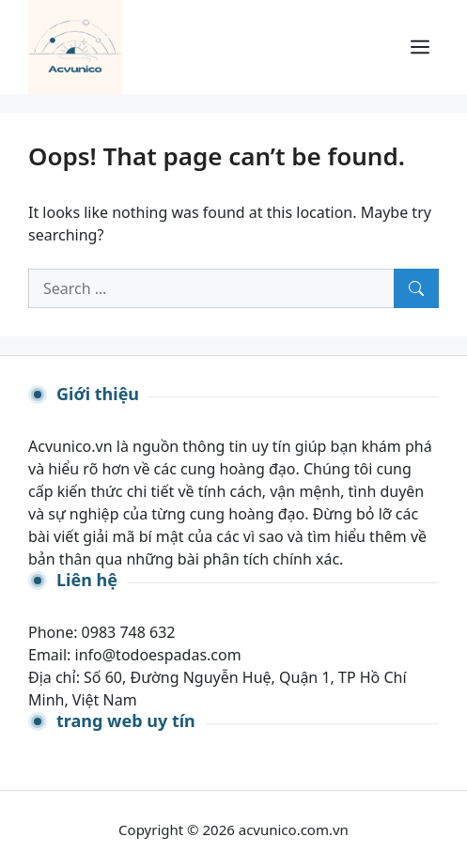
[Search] (416, 288)
